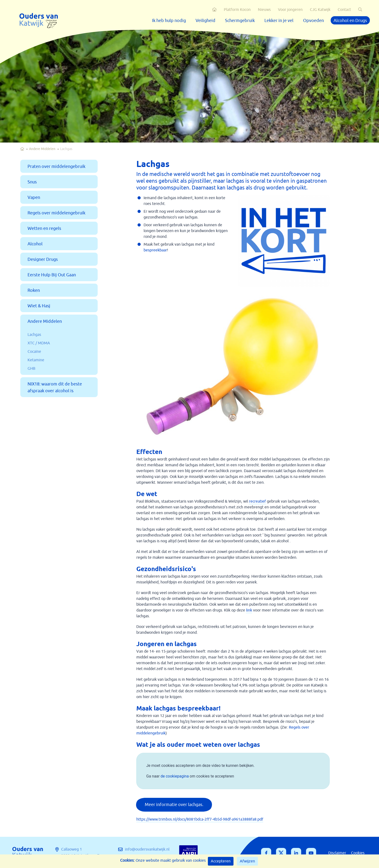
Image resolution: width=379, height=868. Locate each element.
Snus (32, 182)
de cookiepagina (175, 776)
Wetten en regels (44, 228)
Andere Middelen (42, 149)
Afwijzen (247, 861)
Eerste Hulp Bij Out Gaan (52, 275)
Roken (34, 290)
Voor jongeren (290, 10)
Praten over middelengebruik (56, 166)
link (249, 610)
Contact (344, 10)
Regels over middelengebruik (56, 213)
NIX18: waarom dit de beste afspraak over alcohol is (55, 387)
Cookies (358, 853)
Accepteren (221, 861)
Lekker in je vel (279, 21)
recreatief (257, 501)
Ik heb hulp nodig (169, 21)
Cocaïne (34, 352)
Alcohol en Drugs (350, 21)
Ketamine (36, 360)
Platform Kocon (237, 10)
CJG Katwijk (320, 10)
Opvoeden (313, 21)
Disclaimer (337, 853)
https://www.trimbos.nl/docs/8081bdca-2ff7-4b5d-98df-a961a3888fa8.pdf (200, 819)
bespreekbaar (155, 250)
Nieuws (264, 10)
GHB (31, 369)
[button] (360, 9)
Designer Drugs (43, 259)
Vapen (34, 197)
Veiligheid (205, 21)
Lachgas (34, 335)
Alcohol (35, 244)
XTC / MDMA (39, 343)
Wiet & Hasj (39, 306)
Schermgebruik (240, 21)
